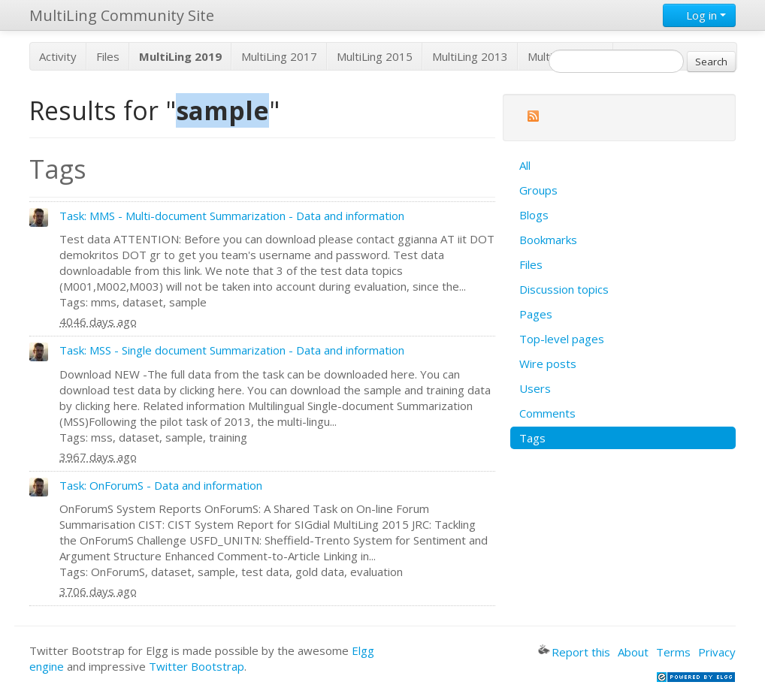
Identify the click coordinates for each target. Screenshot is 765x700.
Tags (532, 438)
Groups (538, 190)
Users (535, 388)
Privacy (717, 652)
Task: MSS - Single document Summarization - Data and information (232, 350)
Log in (699, 15)
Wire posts (548, 364)
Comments (547, 413)
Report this (574, 652)
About (633, 652)
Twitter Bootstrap (197, 666)
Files (108, 56)
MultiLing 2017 (279, 56)
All (525, 165)
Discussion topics (564, 289)
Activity (58, 56)
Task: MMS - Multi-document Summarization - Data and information (232, 216)
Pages (536, 314)
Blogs (534, 215)
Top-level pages (562, 339)
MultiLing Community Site (122, 15)
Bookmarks (548, 240)
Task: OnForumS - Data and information (161, 485)
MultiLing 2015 (375, 56)
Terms (673, 652)
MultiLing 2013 (470, 56)
